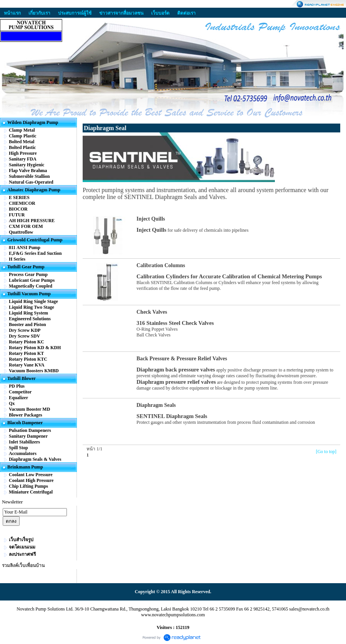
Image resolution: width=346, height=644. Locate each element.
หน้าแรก (12, 13)
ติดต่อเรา (186, 13)
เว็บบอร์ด (160, 13)
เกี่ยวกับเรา (39, 13)
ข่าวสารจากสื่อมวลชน (121, 13)
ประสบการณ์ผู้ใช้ (75, 13)
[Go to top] (326, 452)
